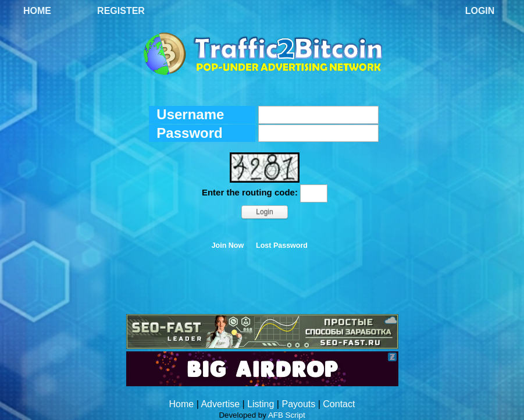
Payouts (298, 404)
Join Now (228, 245)
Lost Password (282, 245)
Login (480, 11)
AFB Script (287, 415)
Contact (339, 404)
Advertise (220, 404)
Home (37, 11)
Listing (261, 404)
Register (121, 11)
